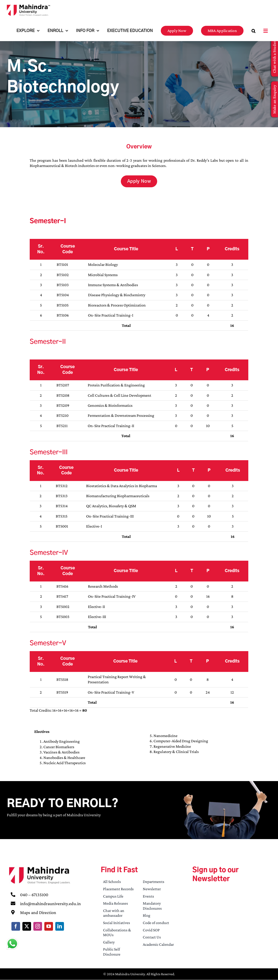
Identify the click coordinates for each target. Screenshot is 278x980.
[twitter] (27, 926)
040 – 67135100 (34, 895)
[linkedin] (60, 926)
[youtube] (49, 926)
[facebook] (16, 926)
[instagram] (38, 926)
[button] (253, 31)
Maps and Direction (38, 912)
